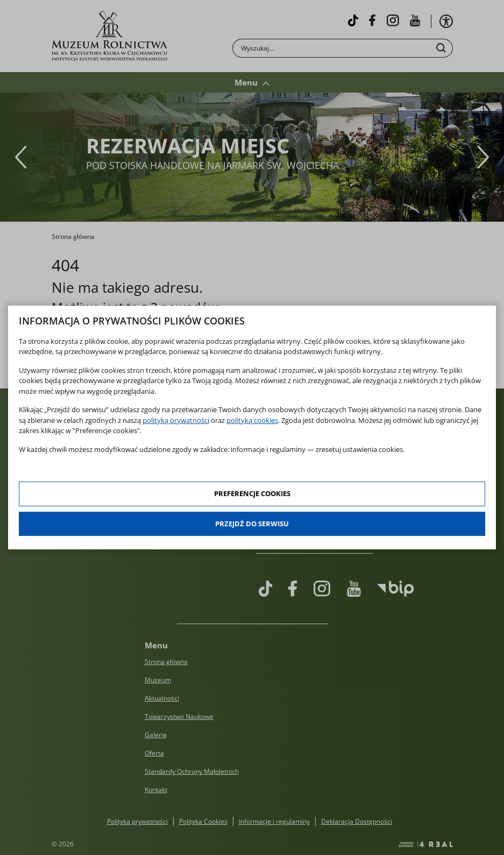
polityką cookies (252, 420)
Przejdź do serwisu (252, 524)
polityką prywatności (176, 420)
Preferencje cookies (252, 493)
